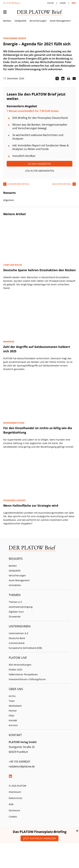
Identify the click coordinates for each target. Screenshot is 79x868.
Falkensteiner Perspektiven (23, 674)
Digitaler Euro (16, 612)
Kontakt (13, 720)
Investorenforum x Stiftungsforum (27, 679)
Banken (7, 21)
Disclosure (14, 810)
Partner (13, 711)
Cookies (13, 817)
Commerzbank (17, 643)
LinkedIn (10, 776)
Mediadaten (15, 706)
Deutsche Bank (17, 638)
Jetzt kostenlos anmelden (39, 838)
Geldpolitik (20, 21)
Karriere (13, 725)
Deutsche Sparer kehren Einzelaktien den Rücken (39, 270)
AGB (11, 804)
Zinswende (15, 617)
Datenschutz (16, 798)
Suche (51, 3)
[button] (57, 78)
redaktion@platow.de (22, 766)
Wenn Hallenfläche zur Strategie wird (31, 505)
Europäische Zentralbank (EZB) (25, 648)
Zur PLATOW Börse (12, 3)
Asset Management (60, 21)
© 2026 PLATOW (17, 786)
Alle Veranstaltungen (20, 665)
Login (63, 3)
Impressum (15, 792)
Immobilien (15, 585)
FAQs (11, 716)
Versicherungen (38, 21)
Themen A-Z (15, 602)
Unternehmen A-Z (18, 633)
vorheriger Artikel (19, 184)
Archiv (12, 696)
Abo (74, 3)
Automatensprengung (21, 607)
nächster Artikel (61, 184)
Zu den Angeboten (39, 164)
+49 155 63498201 (20, 762)
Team (12, 701)
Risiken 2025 (16, 670)
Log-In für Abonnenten (40, 171)
